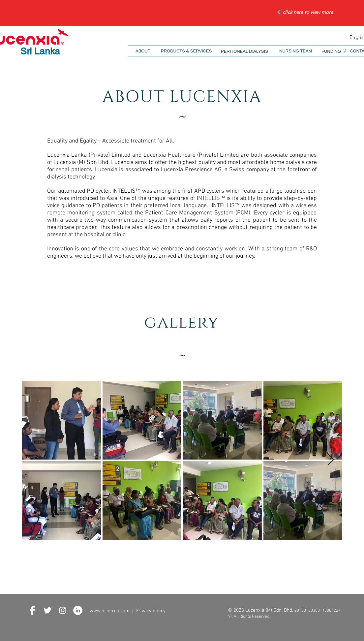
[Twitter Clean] (47, 610)
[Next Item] (331, 460)
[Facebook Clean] (32, 610)
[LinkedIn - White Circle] (78, 610)
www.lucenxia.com (110, 611)
